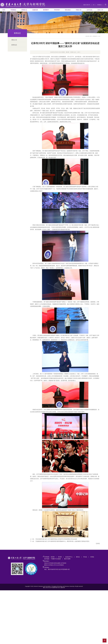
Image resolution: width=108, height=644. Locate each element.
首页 (4, 10)
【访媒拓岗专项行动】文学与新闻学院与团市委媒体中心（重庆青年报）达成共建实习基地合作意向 (62, 541)
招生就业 (68, 10)
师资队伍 (24, 10)
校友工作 (100, 10)
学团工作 (79, 10)
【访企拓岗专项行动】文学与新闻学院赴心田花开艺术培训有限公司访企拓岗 (56, 539)
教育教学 (46, 10)
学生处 (85, 557)
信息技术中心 (69, 557)
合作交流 (89, 10)
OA (94, 5)
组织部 (53, 557)
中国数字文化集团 (56, 559)
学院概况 (13, 10)
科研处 (92, 557)
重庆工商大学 (87, 5)
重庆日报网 (67, 559)
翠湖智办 (100, 5)
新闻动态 (14, 45)
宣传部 (60, 557)
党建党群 (35, 10)
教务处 (78, 557)
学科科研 (57, 10)
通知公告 (14, 40)
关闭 (98, 544)
